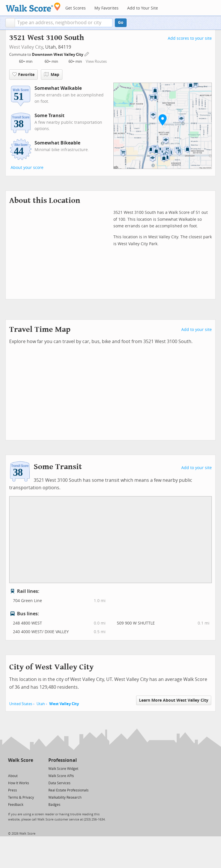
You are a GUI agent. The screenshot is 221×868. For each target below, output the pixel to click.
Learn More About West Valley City (174, 700)
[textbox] (64, 23)
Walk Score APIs (61, 776)
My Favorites (106, 8)
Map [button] (52, 75)
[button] (10, 23)
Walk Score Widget (63, 769)
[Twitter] (11, 768)
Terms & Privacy (21, 797)
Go (121, 23)
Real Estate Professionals (68, 790)
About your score (27, 168)
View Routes (96, 61)
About (13, 776)
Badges (54, 805)
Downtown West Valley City (58, 55)
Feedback (16, 805)
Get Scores (76, 8)
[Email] (29, 768)
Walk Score (21, 760)
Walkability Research (65, 797)
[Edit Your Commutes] (87, 54)
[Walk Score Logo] (33, 7)
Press (13, 790)
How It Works (19, 783)
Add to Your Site (143, 8)
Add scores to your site (190, 38)
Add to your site (197, 330)
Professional (63, 760)
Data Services (59, 783)
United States (21, 704)
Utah (41, 704)
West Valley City (26, 47)
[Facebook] (20, 768)
